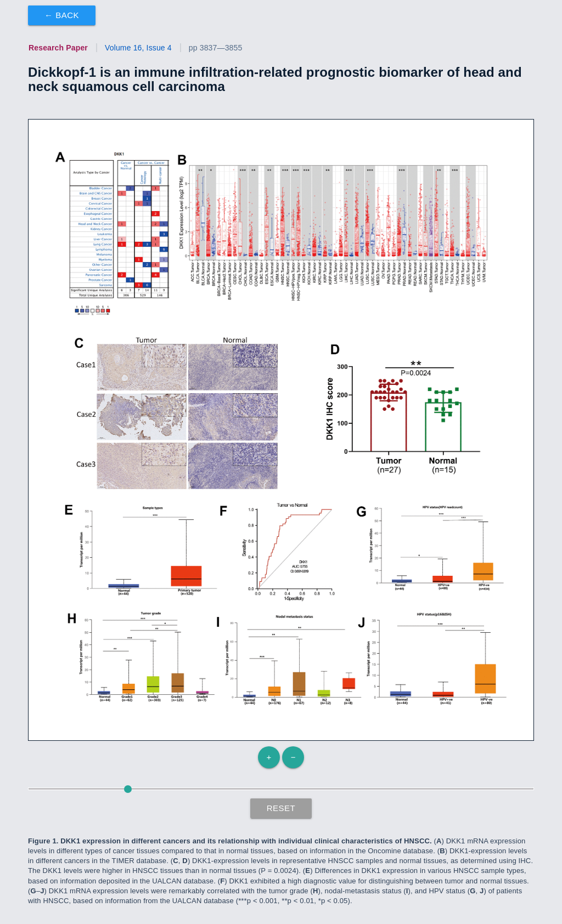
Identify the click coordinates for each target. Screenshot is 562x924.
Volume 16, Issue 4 (138, 48)
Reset (281, 808)
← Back (62, 15)
